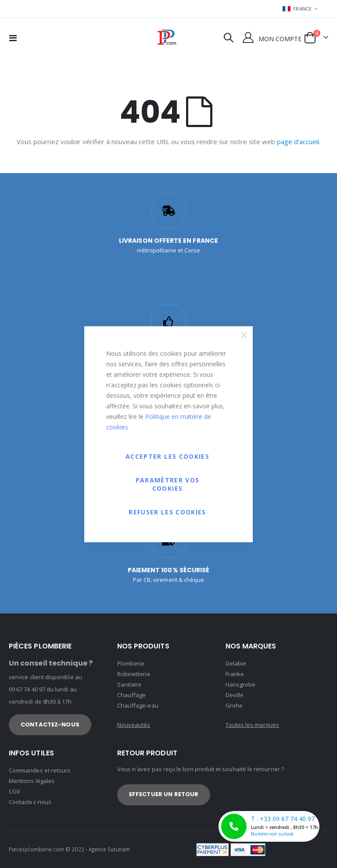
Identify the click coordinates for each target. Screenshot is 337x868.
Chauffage (132, 695)
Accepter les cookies (167, 456)
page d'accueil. (299, 142)
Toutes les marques (252, 725)
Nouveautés (134, 725)
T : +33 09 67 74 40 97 (270, 826)
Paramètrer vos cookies (168, 484)
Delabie (236, 663)
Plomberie (131, 663)
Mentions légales (32, 781)
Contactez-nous (30, 802)
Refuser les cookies (167, 512)
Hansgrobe (241, 684)
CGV (14, 791)
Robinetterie (134, 674)
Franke (235, 674)
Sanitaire (129, 684)
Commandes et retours (40, 770)
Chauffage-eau (138, 705)
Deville (235, 695)
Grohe (234, 705)
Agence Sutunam (109, 849)
